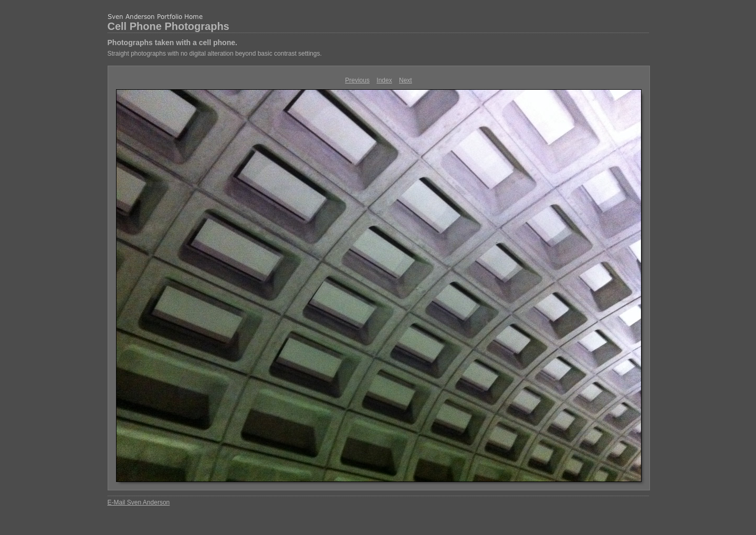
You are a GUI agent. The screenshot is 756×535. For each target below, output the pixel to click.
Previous (357, 80)
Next (406, 80)
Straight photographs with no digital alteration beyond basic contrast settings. (215, 54)
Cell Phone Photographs (169, 26)
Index (384, 80)
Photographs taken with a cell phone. (172, 43)
